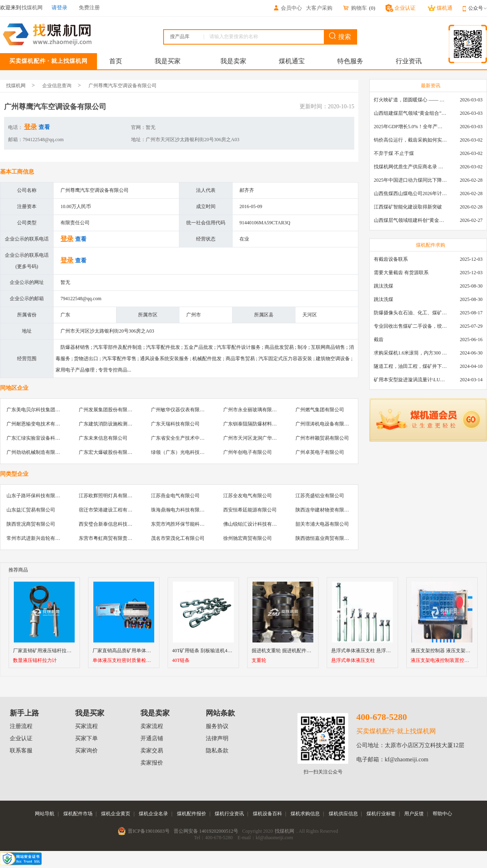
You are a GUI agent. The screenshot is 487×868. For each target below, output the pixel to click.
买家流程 (86, 726)
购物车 (355, 8)
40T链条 (181, 661)
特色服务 (350, 61)
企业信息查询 (57, 86)
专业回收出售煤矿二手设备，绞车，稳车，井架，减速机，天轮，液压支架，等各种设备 (410, 326)
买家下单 (86, 738)
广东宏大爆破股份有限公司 (108, 452)
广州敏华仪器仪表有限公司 (180, 410)
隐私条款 (217, 751)
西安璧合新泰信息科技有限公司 (113, 524)
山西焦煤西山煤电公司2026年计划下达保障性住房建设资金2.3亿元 (410, 193)
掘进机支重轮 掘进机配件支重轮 (286, 651)
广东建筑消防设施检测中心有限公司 (118, 424)
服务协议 (217, 726)
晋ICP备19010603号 (149, 831)
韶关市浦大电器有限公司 (322, 524)
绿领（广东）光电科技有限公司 (185, 452)
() (372, 8)
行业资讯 (409, 61)
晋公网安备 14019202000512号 (206, 831)
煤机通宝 (292, 61)
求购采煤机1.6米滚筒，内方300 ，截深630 (410, 353)
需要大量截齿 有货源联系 (401, 273)
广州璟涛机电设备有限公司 (325, 424)
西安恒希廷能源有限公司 (250, 510)
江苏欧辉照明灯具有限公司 (108, 496)
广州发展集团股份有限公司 (108, 410)
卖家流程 (152, 726)
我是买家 (168, 61)
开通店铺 (152, 738)
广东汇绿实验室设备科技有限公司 (43, 438)
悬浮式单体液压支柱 (353, 661)
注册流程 (21, 726)
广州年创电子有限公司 (248, 452)
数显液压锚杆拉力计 (35, 661)
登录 (30, 127)
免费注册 (89, 8)
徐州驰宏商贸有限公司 (248, 538)
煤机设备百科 (267, 814)
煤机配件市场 (78, 814)
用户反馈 (414, 814)
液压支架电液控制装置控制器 (442, 661)
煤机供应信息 (343, 814)
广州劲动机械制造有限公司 (36, 452)
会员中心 (287, 8)
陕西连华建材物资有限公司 (325, 510)
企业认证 (21, 738)
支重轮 (259, 661)
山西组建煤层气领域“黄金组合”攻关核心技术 (410, 113)
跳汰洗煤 (384, 286)
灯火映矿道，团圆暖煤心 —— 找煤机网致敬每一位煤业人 (410, 100)
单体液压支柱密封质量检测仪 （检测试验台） (124, 661)
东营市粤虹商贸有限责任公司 (110, 538)
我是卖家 (233, 61)
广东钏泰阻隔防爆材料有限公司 (257, 424)
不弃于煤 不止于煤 (394, 153)
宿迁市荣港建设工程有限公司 (110, 510)
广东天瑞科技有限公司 (175, 424)
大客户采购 (319, 8)
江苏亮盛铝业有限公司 (320, 496)
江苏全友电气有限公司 (248, 496)
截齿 (379, 339)
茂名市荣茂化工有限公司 (178, 538)
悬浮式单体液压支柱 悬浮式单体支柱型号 (376, 651)
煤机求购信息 (305, 814)
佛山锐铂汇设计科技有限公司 (255, 524)
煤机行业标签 (381, 814)
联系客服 (21, 751)
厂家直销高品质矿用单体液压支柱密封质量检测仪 (146, 651)
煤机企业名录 (153, 814)
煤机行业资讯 (229, 814)
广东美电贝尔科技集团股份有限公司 (45, 410)
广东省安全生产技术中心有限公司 (187, 438)
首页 (116, 61)
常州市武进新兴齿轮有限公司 (38, 538)
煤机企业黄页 (116, 814)
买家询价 (86, 751)
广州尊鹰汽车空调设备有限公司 (123, 86)
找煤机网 (16, 86)
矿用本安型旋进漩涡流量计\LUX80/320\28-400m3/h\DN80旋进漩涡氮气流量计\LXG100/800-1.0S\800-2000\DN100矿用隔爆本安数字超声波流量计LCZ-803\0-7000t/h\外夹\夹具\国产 (410, 380)
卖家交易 (152, 751)
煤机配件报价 (192, 814)
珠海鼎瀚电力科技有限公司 (180, 510)
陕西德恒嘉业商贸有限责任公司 (330, 538)
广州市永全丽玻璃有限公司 (252, 410)
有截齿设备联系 (391, 259)
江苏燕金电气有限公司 (175, 496)
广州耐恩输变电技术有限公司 (38, 424)
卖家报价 (152, 763)
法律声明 (217, 738)
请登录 (59, 8)
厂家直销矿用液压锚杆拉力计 (45, 651)
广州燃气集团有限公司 (320, 410)
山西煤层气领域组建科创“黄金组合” (410, 220)
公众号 (478, 8)
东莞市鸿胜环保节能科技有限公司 (187, 524)
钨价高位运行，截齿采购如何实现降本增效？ (410, 140)
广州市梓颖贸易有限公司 (322, 438)
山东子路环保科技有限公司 (36, 496)
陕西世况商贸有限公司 (31, 524)
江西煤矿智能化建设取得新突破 (408, 207)
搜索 (340, 36)
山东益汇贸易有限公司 (31, 510)
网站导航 (45, 814)
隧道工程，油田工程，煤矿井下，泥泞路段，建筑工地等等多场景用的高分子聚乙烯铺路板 (410, 366)
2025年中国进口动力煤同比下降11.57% (410, 180)
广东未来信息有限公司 (103, 438)
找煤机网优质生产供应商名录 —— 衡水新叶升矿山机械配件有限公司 (410, 167)
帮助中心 (442, 814)
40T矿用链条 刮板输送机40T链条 (207, 651)
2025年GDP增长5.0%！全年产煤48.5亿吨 (410, 127)
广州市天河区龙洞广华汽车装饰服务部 (265, 438)
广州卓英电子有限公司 (320, 452)
